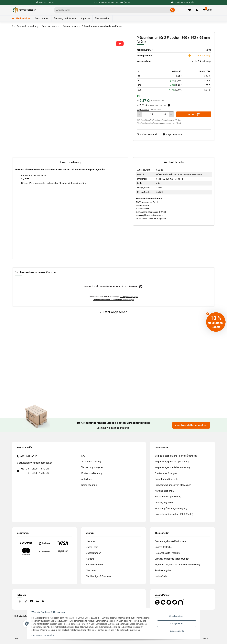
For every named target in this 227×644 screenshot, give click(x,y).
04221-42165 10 (29, 456)
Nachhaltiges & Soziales (98, 576)
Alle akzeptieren (177, 616)
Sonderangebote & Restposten (170, 541)
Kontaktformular (90, 485)
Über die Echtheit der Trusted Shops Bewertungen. (114, 300)
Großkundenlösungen (166, 473)
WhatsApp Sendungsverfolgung (171, 508)
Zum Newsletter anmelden (191, 425)
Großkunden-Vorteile (182, 2)
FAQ (83, 456)
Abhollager (87, 479)
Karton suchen (42, 18)
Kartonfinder (161, 576)
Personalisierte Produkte (167, 553)
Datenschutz (50, 635)
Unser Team (92, 547)
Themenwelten (102, 18)
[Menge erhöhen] (171, 114)
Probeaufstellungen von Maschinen (173, 485)
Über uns (90, 541)
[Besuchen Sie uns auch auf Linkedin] (37, 601)
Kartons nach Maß (164, 491)
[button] (197, 10)
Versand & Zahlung (91, 462)
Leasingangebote (164, 503)
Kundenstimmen (94, 565)
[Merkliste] (190, 10)
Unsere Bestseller (164, 547)
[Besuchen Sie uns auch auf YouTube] (32, 601)
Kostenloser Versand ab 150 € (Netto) (174, 514)
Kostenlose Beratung (92, 473)
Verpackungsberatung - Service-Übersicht (176, 456)
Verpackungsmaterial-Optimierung (172, 467)
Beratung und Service (65, 18)
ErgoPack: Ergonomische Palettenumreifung (177, 565)
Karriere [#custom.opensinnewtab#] (90, 559)
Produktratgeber (163, 570)
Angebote (85, 18)
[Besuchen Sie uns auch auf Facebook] (20, 601)
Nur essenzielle (177, 631)
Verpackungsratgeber (92, 467)
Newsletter (91, 570)
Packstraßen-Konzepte (166, 479)
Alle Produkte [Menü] (21, 18)
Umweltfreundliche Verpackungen (172, 559)
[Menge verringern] (139, 114)
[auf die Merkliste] (148, 135)
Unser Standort (94, 553)
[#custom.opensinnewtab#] (169, 602)
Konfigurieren (177, 623)
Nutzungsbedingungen (129, 297)
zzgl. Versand (143, 110)
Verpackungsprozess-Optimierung (172, 462)
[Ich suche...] (113, 10)
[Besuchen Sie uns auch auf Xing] (43, 601)
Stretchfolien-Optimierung (168, 497)
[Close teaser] (208, 314)
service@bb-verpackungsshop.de (36, 463)
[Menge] (152, 114)
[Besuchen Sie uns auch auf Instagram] (26, 601)
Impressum (36, 635)
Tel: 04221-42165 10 (44, 2)
